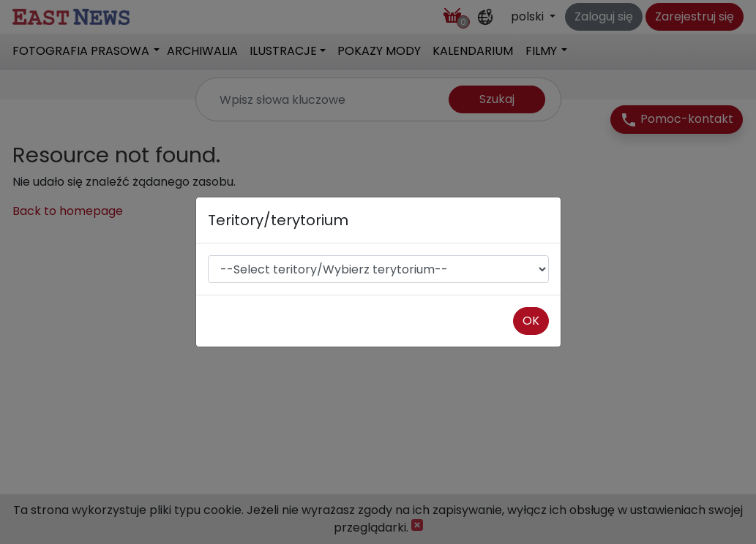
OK (531, 321)
